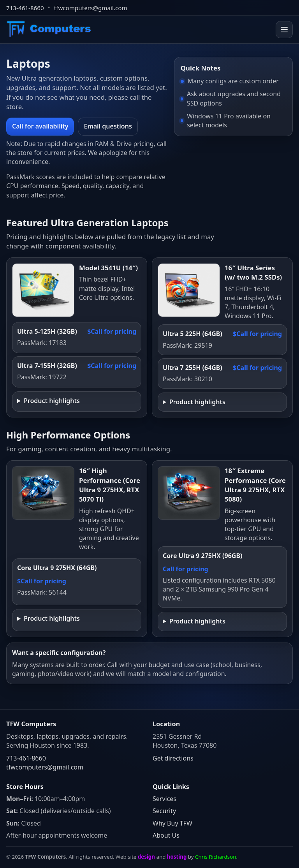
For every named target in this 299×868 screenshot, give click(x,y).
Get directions (173, 758)
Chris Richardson (215, 857)
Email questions (108, 126)
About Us (166, 835)
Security (164, 811)
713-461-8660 (25, 8)
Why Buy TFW (172, 823)
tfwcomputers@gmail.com (91, 8)
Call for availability (40, 126)
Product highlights (52, 401)
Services (164, 799)
